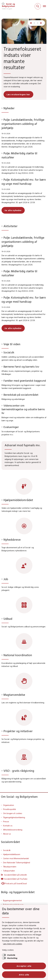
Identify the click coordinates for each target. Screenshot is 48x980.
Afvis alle (24, 975)
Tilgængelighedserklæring (14, 817)
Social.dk (9, 352)
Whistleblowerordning (13, 830)
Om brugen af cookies (13, 813)
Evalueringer (11, 427)
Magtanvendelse (14, 695)
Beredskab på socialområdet (21, 395)
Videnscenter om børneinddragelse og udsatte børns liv (23, 409)
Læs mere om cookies (13, 944)
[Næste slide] (31, 23)
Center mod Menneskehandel (16, 858)
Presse (6, 821)
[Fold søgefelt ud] (38, 6)
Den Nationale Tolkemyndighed (17, 862)
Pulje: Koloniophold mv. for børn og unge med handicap (24, 182)
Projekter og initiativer (18, 731)
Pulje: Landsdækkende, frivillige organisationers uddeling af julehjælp (23, 124)
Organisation (9, 805)
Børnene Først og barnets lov (21, 367)
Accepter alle (24, 966)
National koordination (18, 655)
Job (6, 579)
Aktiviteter (10, 226)
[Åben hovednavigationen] (45, 6)
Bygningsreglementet (12, 900)
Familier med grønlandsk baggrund (25, 381)
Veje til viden (12, 344)
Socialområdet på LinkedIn (15, 875)
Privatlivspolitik (9, 809)
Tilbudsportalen (10, 867)
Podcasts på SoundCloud (14, 883)
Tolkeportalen (9, 871)
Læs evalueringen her (18, 94)
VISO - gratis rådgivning (19, 771)
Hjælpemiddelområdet (18, 500)
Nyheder (9, 108)
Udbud (8, 619)
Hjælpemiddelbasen (12, 854)
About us (7, 834)
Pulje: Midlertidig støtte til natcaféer (19, 155)
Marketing (12, 958)
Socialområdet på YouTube (16, 879)
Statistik (11, 955)
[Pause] (42, 23)
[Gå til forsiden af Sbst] (7, 6)
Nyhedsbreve (12, 540)
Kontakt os (8, 826)
